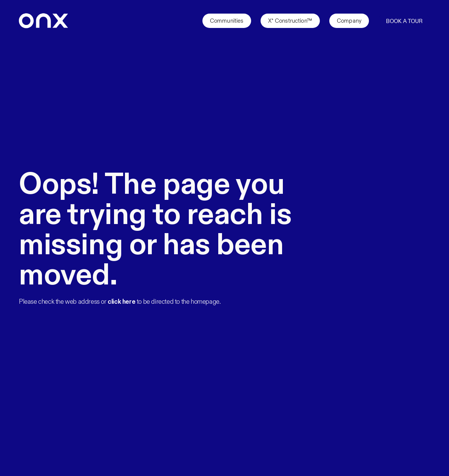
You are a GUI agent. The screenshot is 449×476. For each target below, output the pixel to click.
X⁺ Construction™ (290, 21)
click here (121, 302)
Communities (227, 21)
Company (349, 21)
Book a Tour (404, 21)
